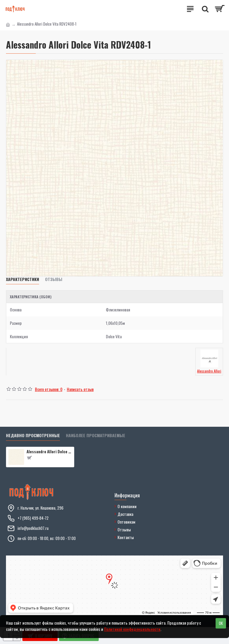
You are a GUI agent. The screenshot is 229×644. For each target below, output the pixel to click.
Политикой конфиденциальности (132, 629)
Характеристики (23, 279)
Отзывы (54, 279)
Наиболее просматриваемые (96, 436)
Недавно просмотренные (33, 436)
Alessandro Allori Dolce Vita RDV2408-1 (49, 452)
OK (221, 623)
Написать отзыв (80, 389)
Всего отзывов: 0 (49, 389)
